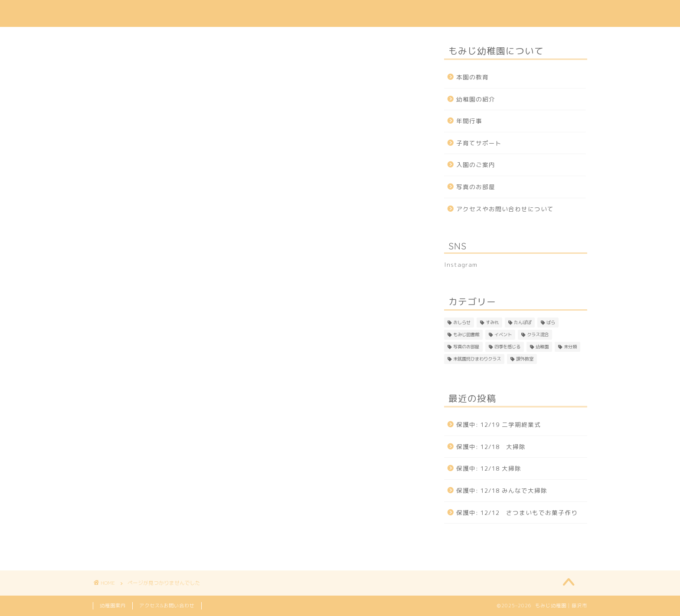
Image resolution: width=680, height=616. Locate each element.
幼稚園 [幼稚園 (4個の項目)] (542, 347)
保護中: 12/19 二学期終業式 (499, 424)
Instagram (564, 13)
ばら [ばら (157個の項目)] (551, 322)
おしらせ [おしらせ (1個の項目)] (462, 322)
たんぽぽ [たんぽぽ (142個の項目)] (523, 322)
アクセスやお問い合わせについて (505, 209)
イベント (129, 459)
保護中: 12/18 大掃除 (491, 447)
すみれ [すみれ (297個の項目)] (492, 322)
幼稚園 (126, 509)
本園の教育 (184, 13)
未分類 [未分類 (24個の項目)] (570, 347)
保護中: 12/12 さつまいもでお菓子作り (517, 513)
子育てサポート (414, 13)
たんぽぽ (129, 422)
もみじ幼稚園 (121, 13)
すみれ (126, 410)
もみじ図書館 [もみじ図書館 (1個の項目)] (466, 334)
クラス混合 (133, 472)
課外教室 (129, 546)
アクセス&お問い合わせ (167, 606)
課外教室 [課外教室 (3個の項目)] (525, 359)
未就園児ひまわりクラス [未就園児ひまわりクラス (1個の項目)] (477, 359)
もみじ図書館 (137, 447)
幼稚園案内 (113, 606)
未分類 (126, 521)
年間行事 (356, 13)
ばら (122, 434)
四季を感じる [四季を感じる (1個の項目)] (507, 347)
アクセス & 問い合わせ (492, 13)
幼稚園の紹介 (241, 13)
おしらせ (129, 397)
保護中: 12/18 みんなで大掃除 (502, 490)
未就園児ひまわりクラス (155, 534)
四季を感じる (137, 496)
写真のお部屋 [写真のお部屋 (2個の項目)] (466, 347)
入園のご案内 (302, 13)
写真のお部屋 (137, 484)
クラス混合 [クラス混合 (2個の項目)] (538, 334)
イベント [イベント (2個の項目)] (503, 334)
